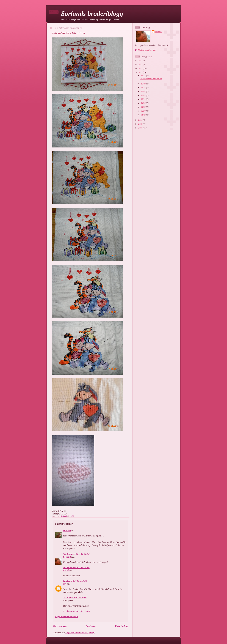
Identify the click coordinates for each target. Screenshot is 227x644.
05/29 (143, 99)
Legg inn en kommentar (67, 616)
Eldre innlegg (122, 626)
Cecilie (66, 570)
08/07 (143, 91)
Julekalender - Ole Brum (151, 79)
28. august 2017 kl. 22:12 (75, 598)
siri (65, 584)
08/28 (143, 88)
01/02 (143, 115)
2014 (141, 61)
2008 (141, 128)
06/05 (143, 95)
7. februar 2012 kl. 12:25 (75, 581)
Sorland (67, 557)
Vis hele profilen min (147, 50)
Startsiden (91, 626)
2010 (141, 120)
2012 (141, 69)
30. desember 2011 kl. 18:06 (76, 567)
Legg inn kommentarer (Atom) (80, 633)
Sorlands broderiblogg (92, 13)
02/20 (143, 111)
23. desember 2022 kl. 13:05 (76, 611)
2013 (141, 65)
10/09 (143, 84)
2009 (141, 124)
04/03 (143, 107)
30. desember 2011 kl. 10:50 (76, 554)
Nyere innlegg (60, 626)
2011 (141, 72)
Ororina (67, 530)
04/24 (143, 103)
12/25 (143, 76)
